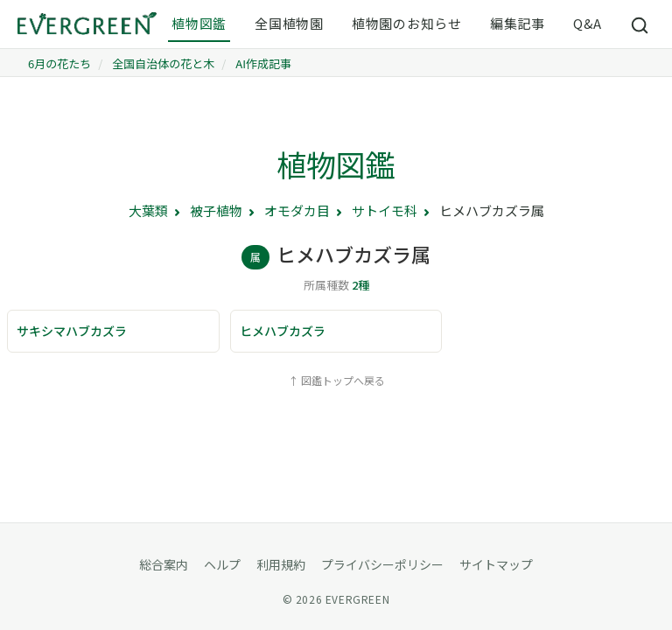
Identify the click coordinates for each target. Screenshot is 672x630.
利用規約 (281, 564)
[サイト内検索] (640, 24)
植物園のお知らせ (407, 23)
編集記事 (518, 23)
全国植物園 (289, 23)
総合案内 (164, 564)
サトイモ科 (385, 210)
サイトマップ (496, 564)
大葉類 (148, 210)
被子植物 (216, 210)
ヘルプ (222, 564)
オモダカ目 (297, 210)
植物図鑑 (199, 23)
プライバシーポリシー (382, 564)
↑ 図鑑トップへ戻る (336, 380)
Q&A (588, 23)
